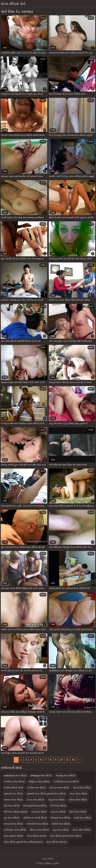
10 (61, 760)
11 (67, 760)
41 (73, 760)
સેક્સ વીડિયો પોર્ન (13, 4)
